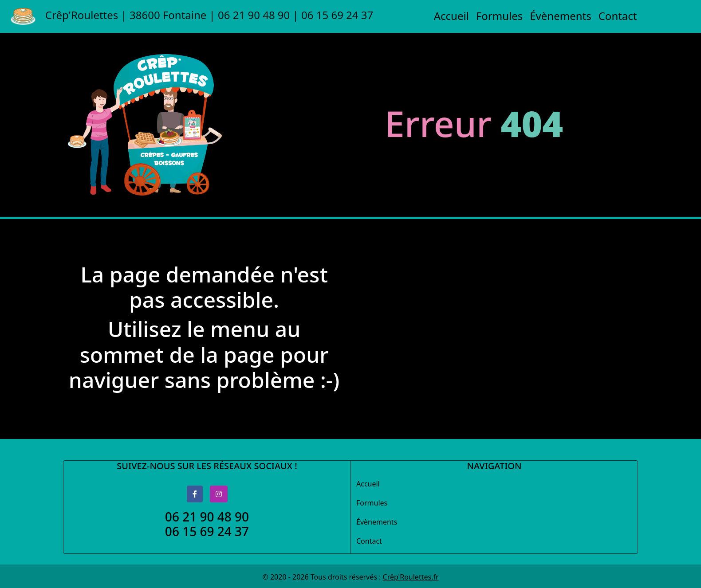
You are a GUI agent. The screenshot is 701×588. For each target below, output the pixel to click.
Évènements (560, 16)
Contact (618, 16)
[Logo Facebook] (195, 494)
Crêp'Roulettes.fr (411, 577)
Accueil (451, 16)
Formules (499, 16)
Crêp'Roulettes (192, 16)
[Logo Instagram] (219, 494)
